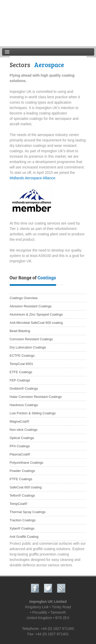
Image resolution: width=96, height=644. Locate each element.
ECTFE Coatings (22, 356)
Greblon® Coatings (24, 388)
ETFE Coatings (21, 372)
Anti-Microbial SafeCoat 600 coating (36, 323)
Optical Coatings (22, 438)
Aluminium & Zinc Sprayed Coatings (36, 314)
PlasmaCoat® (20, 454)
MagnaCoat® (20, 421)
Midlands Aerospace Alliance (33, 178)
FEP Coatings (20, 380)
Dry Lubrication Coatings (28, 347)
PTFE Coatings (21, 479)
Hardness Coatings (24, 405)
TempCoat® (19, 504)
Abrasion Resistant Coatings (31, 306)
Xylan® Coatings (22, 528)
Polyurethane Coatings (27, 463)
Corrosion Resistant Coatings (31, 339)
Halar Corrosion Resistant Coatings (36, 397)
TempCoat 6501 (22, 364)
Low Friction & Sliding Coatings (33, 413)
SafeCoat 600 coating (26, 487)
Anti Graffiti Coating (24, 537)
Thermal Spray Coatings (28, 512)
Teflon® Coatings (22, 495)
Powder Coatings (22, 471)
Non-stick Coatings (24, 430)
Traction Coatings (23, 520)
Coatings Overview (24, 298)
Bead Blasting (20, 331)
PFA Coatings (20, 446)
